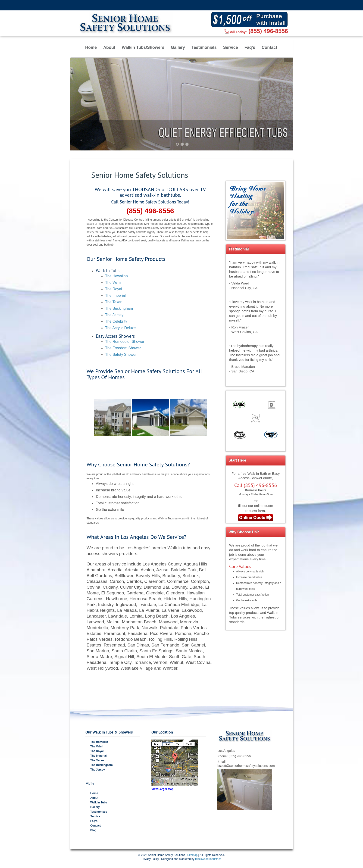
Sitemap (192, 855)
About (109, 47)
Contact (269, 47)
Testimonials (204, 47)
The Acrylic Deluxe (120, 328)
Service (231, 47)
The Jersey (114, 315)
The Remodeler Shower (125, 342)
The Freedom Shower (123, 348)
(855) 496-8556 (268, 31)
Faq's (250, 47)
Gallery (178, 47)
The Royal (114, 289)
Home (91, 47)
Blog (93, 830)
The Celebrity (116, 321)
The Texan (114, 302)
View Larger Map (162, 789)
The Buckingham (119, 308)
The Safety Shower (121, 354)
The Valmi (113, 283)
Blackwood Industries (208, 859)
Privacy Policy (150, 859)
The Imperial (115, 295)
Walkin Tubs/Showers (143, 47)
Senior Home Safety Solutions (166, 855)
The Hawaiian (116, 276)
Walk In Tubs (99, 802)
